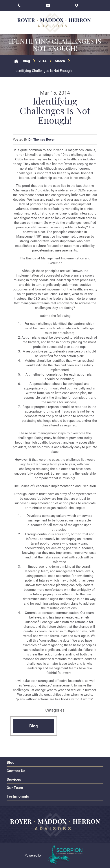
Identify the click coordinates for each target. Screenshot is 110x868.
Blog (26, 61)
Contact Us (16, 771)
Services (14, 779)
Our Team (15, 788)
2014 (42, 61)
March (60, 61)
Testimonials (18, 796)
